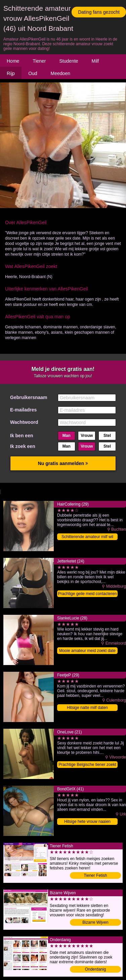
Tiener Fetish (95, 875)
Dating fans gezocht (99, 12)
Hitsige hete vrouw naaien (87, 822)
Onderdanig (96, 969)
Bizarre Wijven (95, 922)
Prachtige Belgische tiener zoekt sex (87, 765)
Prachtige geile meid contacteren (88, 594)
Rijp (11, 73)
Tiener (39, 61)
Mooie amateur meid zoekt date (87, 651)
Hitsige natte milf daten (87, 708)
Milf (95, 61)
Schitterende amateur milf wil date (87, 537)
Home (13, 61)
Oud (33, 73)
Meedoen (60, 73)
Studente (69, 61)
